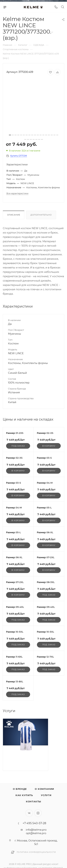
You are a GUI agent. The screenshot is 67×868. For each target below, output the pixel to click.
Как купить (24, 795)
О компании (44, 789)
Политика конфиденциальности (36, 852)
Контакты (33, 801)
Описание (14, 215)
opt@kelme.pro (36, 833)
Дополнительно (41, 215)
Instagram (38, 813)
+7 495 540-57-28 (34, 823)
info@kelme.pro (36, 830)
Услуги (46, 795)
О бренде (20, 789)
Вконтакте (29, 813)
